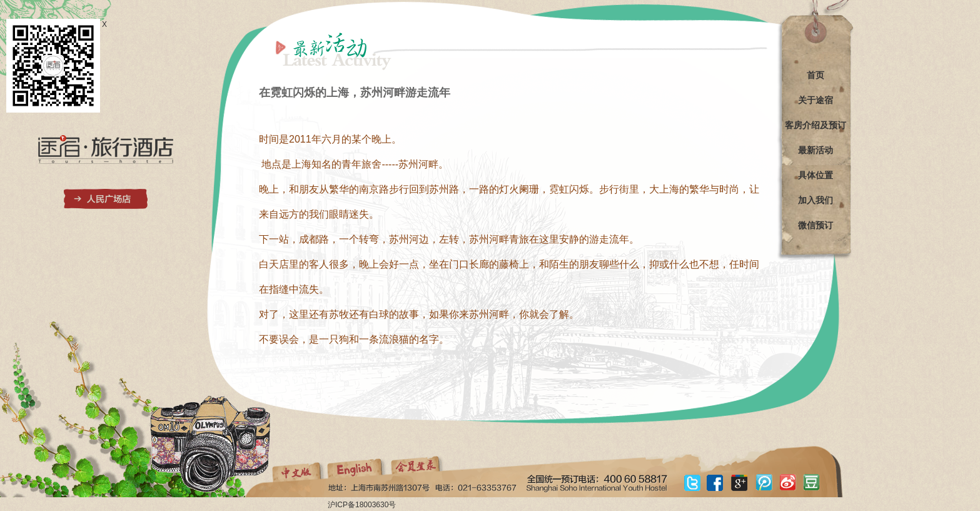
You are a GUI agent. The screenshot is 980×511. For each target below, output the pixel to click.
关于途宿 (816, 100)
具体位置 (816, 175)
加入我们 (816, 200)
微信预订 (816, 225)
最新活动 (816, 150)
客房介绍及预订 (816, 125)
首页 (816, 75)
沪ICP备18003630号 (362, 505)
